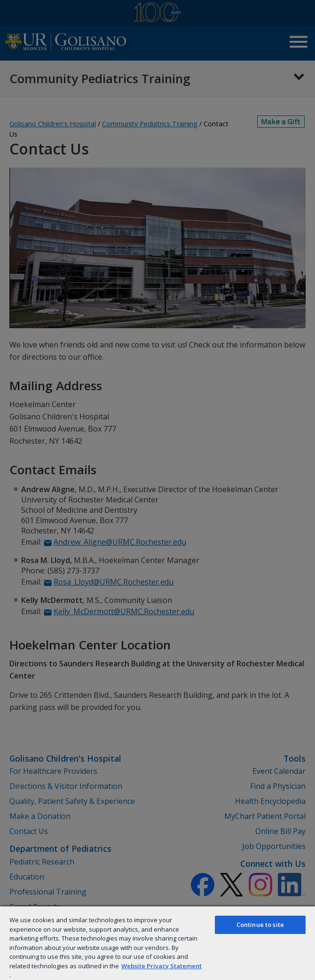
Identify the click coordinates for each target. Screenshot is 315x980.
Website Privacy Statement (161, 966)
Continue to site (260, 925)
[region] (157, 943)
